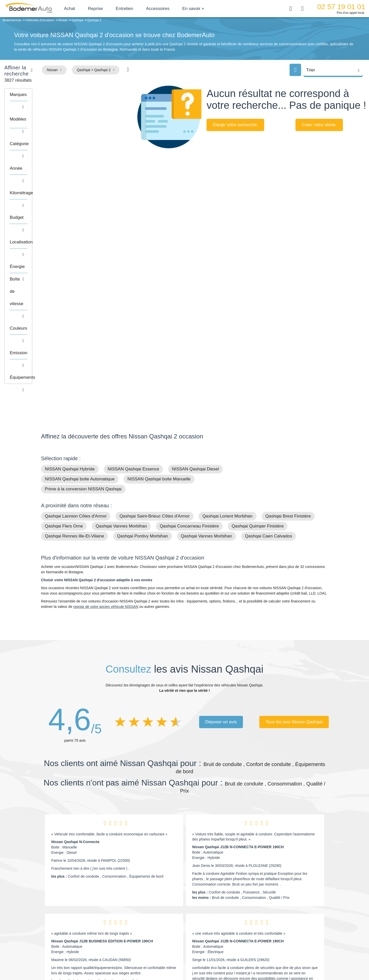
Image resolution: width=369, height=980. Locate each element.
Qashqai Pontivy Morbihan (142, 373)
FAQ (145, 943)
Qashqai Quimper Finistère (258, 363)
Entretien (139, 9)
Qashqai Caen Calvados (269, 373)
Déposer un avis (221, 558)
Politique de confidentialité (270, 959)
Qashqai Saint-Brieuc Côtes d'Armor (154, 353)
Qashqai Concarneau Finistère (189, 363)
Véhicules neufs (219, 935)
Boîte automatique (221, 920)
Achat (84, 9)
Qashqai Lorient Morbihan (228, 353)
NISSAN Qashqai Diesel (195, 305)
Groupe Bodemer (155, 912)
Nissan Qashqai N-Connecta (75, 678)
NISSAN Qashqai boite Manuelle (159, 315)
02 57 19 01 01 (341, 7)
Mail (50, 913)
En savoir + (208, 9)
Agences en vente (286, 943)
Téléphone (78, 913)
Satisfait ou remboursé (289, 912)
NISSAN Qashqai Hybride (70, 305)
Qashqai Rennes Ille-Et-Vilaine (74, 373)
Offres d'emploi (153, 935)
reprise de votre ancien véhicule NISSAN (106, 443)
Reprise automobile (287, 920)
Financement (152, 928)
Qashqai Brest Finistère (288, 353)
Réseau (148, 920)
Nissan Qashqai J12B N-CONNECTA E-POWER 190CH (238, 683)
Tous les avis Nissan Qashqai (294, 558)
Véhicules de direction (224, 928)
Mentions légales (221, 959)
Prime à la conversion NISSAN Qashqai (83, 325)
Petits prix (214, 912)
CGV (296, 959)
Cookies (242, 959)
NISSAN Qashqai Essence (133, 305)
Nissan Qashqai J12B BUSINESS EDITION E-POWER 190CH (102, 778)
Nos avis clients (56, 923)
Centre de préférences (188, 959)
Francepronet (92, 959)
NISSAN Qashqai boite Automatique (80, 315)
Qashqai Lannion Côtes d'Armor (76, 353)
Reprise (110, 9)
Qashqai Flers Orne (64, 363)
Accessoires (172, 9)
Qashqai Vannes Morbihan (121, 363)
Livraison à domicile (287, 928)
